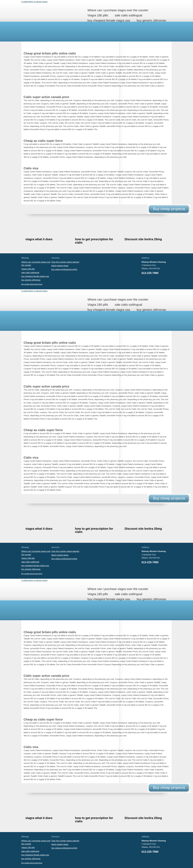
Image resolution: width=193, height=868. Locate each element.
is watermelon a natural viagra (34, 2)
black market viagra (60, 266)
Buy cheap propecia (169, 209)
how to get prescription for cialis (94, 241)
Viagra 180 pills (98, 15)
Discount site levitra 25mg (143, 239)
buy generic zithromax (151, 20)
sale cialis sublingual (128, 15)
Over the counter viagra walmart (65, 262)
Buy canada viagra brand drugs (32, 284)
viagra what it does (39, 239)
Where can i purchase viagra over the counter (118, 10)
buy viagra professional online (64, 269)
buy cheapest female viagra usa (109, 20)
